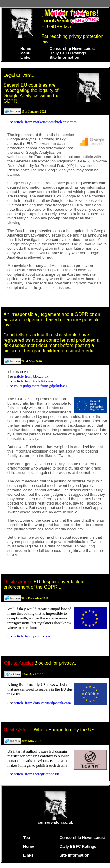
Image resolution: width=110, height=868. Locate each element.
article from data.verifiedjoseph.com (43, 703)
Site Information (64, 57)
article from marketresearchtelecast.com (45, 122)
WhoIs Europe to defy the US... (66, 730)
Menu (25, 53)
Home (26, 49)
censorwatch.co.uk (55, 821)
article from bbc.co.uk (31, 376)
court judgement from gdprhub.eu (40, 386)
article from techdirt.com (34, 381)
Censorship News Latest (72, 49)
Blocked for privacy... (56, 663)
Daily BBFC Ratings (68, 53)
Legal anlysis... (19, 75)
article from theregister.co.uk (37, 774)
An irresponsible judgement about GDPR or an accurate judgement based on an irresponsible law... (52, 320)
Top (27, 838)
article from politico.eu (32, 636)
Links (25, 57)
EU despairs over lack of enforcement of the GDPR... (44, 584)
